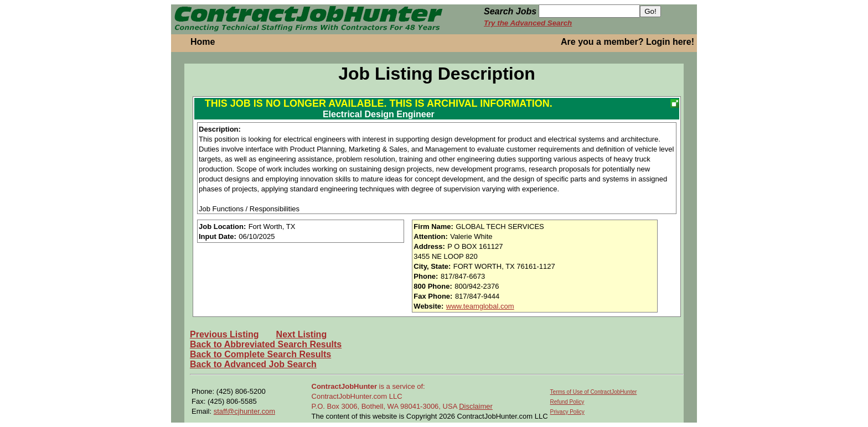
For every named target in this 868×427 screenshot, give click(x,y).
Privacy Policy (567, 412)
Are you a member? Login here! (627, 42)
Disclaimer (476, 406)
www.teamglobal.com (480, 306)
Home (203, 42)
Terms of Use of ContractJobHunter (594, 392)
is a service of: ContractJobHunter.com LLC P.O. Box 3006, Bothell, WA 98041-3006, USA (386, 396)
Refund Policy (567, 402)
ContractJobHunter (344, 386)
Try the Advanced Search (528, 23)
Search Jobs (510, 11)
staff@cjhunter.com (244, 411)
